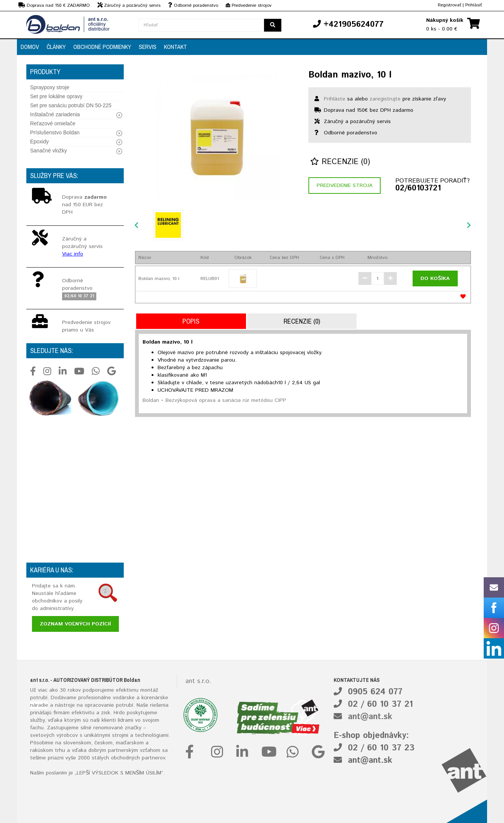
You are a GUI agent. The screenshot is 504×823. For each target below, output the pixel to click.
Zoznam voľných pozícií (75, 624)
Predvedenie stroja (345, 186)
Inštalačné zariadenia (55, 114)
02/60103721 (418, 189)
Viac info (73, 254)
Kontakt (175, 47)
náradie (39, 705)
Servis (148, 47)
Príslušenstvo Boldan (55, 132)
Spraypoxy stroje (50, 87)
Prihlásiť (474, 5)
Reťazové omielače (53, 123)
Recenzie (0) (340, 162)
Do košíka (435, 278)
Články (56, 47)
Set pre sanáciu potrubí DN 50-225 (71, 105)
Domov (30, 47)
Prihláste (335, 99)
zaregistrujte (385, 99)
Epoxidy (39, 141)
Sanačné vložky (49, 151)
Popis (191, 321)
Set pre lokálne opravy (56, 96)
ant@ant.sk (370, 717)
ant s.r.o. (198, 681)
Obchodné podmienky (102, 47)
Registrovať (449, 5)
